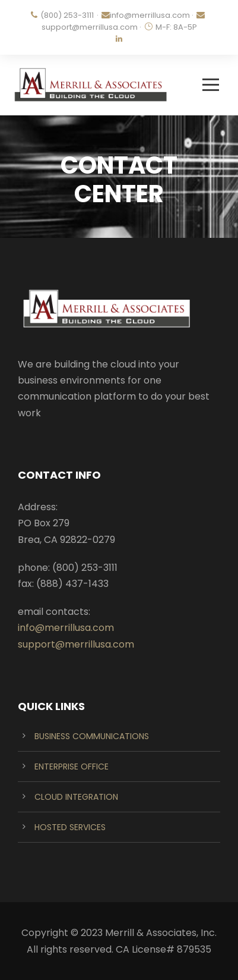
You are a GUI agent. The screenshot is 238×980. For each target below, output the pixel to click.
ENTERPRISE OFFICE (72, 767)
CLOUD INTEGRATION (76, 797)
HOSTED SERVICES (70, 827)
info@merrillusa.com (150, 15)
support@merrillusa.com (90, 27)
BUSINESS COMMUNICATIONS (92, 736)
